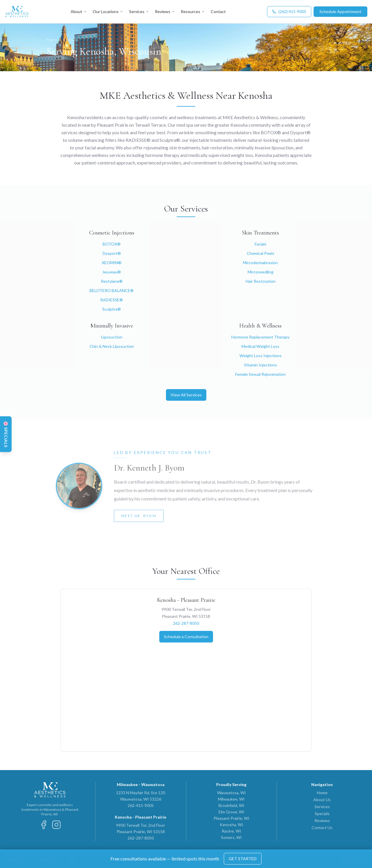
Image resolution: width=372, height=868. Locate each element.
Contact (218, 11)
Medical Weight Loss (260, 346)
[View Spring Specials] (6, 434)
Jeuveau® (112, 272)
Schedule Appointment (340, 11)
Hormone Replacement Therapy (260, 337)
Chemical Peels (261, 253)
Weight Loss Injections (261, 356)
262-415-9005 (141, 805)
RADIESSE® (112, 300)
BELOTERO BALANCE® (112, 290)
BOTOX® (112, 244)
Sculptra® (112, 309)
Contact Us (322, 827)
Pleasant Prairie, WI (231, 818)
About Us (322, 800)
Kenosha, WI (231, 825)
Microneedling (261, 272)
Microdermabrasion (260, 263)
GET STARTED (243, 859)
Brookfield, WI (231, 805)
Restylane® (112, 281)
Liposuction (112, 337)
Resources (193, 11)
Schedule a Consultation (186, 637)
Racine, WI (231, 831)
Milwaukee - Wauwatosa (141, 784)
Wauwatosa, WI (231, 793)
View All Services (186, 395)
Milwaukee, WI (231, 799)
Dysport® (112, 253)
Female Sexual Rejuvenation (260, 374)
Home (52, 40)
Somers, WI (231, 837)
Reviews (165, 11)
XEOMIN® (112, 263)
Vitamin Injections (260, 365)
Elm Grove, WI (231, 812)
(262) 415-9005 (289, 11)
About (79, 11)
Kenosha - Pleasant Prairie (186, 600)
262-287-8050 (186, 623)
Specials (322, 814)
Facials (261, 244)
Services (139, 11)
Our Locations (108, 11)
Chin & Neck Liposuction (112, 346)
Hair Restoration (261, 281)
